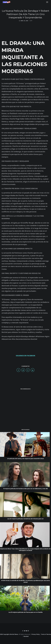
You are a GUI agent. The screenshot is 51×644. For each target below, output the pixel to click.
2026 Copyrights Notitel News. (9, 634)
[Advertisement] (25, 407)
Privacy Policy (36, 634)
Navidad (26, 636)
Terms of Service (46, 634)
